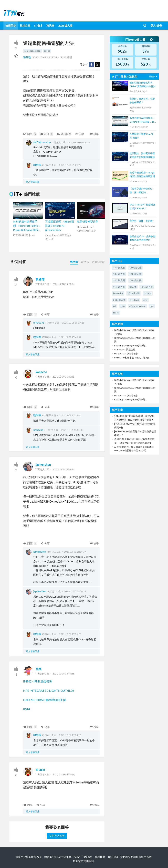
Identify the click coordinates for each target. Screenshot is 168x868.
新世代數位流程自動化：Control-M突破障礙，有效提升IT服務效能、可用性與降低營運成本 (142, 120)
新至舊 (85, 262)
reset (47, 51)
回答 (30, 134)
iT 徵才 (38, 25)
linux (122, 306)
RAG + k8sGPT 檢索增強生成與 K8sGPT (142, 206)
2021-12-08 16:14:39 (75, 552)
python (148, 293)
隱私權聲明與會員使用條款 (136, 857)
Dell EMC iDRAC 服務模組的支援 (45, 700)
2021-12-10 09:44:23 (63, 775)
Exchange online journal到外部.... (131, 346)
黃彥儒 (40, 279)
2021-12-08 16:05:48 (63, 377)
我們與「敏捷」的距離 (141, 221)
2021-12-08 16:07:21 (63, 469)
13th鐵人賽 (119, 274)
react (116, 313)
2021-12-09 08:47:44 (80, 142)
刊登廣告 (87, 857)
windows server (137, 306)
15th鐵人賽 (119, 268)
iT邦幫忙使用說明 (84, 861)
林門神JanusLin (42, 142)
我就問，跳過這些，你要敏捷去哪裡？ (142, 101)
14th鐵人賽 (135, 274)
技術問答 (11, 25)
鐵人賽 (133, 287)
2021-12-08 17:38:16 (70, 735)
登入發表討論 (33, 182)
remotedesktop (32, 51)
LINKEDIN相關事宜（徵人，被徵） (132, 357)
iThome (76, 857)
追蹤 (79, 134)
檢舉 (94, 134)
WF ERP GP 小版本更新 (126, 354)
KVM (26, 709)
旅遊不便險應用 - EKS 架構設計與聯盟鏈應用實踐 (142, 174)
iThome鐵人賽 (139, 39)
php (145, 300)
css (152, 306)
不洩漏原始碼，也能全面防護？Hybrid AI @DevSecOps (60, 226)
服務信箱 (113, 857)
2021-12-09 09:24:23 (70, 165)
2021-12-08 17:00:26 (75, 591)
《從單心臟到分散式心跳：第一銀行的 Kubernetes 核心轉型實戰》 (142, 191)
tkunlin (40, 770)
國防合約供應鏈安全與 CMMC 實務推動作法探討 (143, 84)
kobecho (41, 372)
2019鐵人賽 (147, 287)
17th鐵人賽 (119, 280)
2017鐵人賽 (119, 300)
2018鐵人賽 (134, 293)
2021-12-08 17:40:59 (70, 337)
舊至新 (74, 262)
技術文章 (25, 25)
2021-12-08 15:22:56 (63, 284)
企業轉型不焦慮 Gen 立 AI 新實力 (142, 136)
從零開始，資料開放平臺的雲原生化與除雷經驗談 (142, 155)
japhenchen (43, 465)
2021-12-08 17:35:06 (70, 415)
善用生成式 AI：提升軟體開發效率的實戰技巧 (143, 238)
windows (134, 300)
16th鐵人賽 (135, 268)
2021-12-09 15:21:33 (72, 430)
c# (114, 306)
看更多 (153, 76)
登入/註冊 (156, 25)
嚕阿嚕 (27, 57)
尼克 (39, 669)
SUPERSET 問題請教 (125, 349)
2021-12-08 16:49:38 (63, 674)
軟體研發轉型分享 (88, 221)
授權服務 (100, 857)
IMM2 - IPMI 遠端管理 (38, 681)
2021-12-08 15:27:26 (73, 323)
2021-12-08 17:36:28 (70, 634)
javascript (118, 293)
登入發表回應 (33, 354)
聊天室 (50, 25)
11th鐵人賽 (119, 287)
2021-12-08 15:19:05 (45, 57)
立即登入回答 (57, 836)
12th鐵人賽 (135, 280)
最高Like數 (98, 262)
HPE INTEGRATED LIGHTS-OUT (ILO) (48, 691)
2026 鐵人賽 (65, 25)
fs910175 (39, 323)
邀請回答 (64, 134)
